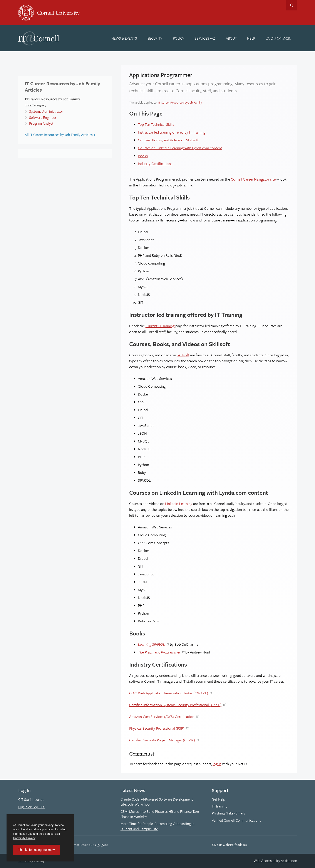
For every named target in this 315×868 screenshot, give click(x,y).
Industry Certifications (155, 163)
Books (143, 156)
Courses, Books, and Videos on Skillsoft (168, 140)
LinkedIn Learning (179, 504)
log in (217, 764)
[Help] (251, 38)
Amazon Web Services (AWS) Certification (162, 716)
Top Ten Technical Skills (156, 124)
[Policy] (179, 38)
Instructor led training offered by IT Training (172, 132)
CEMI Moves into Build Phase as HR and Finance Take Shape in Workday (160, 814)
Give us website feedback (230, 845)
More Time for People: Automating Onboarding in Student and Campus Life (157, 826)
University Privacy (24, 838)
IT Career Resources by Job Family (180, 102)
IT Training (220, 806)
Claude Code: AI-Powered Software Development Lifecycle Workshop (157, 802)
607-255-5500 (98, 845)
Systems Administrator (46, 111)
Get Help (219, 799)
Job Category (36, 105)
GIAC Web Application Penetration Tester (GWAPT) (169, 693)
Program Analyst (41, 123)
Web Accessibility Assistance (275, 861)
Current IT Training (160, 326)
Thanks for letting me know (36, 850)
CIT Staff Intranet (31, 799)
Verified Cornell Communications (236, 820)
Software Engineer (43, 117)
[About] (231, 38)
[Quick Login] (279, 38)
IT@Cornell (39, 39)
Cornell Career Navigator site (253, 179)
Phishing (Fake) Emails (229, 813)
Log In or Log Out (31, 807)
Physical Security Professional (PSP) (157, 728)
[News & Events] (124, 38)
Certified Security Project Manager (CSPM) (162, 740)
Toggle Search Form (292, 5)
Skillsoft (183, 355)
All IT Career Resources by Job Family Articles (59, 135)
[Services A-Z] (205, 38)
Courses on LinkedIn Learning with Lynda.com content (180, 148)
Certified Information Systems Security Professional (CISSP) (175, 705)
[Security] (155, 38)
